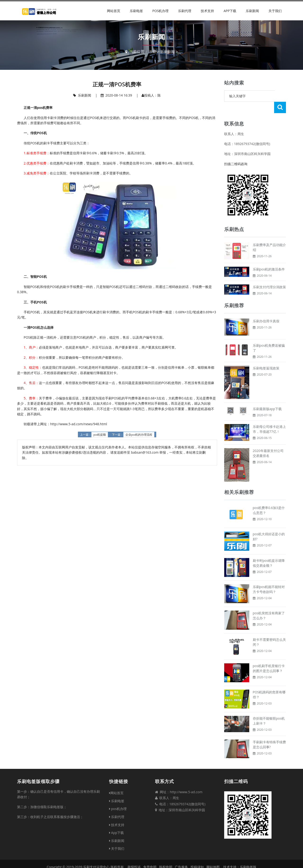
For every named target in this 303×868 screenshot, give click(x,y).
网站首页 (114, 11)
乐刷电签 (136, 11)
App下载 (230, 11)
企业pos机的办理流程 (139, 435)
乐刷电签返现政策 (266, 357)
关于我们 (275, 11)
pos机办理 (160, 11)
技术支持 (207, 11)
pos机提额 (100, 435)
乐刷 (152, 52)
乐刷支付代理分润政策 (269, 276)
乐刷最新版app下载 (267, 397)
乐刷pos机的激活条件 (269, 258)
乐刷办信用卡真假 (266, 310)
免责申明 (150, 856)
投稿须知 (197, 856)
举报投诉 (134, 856)
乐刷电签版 (248, 856)
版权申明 (166, 856)
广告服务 (181, 856)
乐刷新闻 (252, 11)
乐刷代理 (185, 11)
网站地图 (213, 856)
